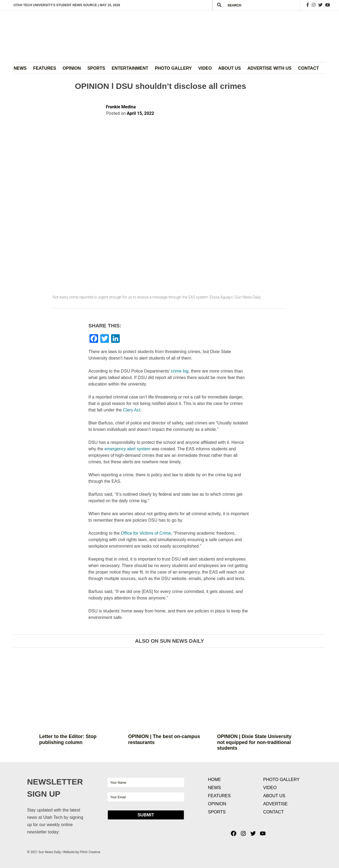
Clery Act (132, 410)
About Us (230, 68)
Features (45, 68)
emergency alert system (128, 449)
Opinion (72, 68)
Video (205, 68)
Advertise (275, 804)
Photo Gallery (173, 68)
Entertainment (130, 68)
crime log (180, 371)
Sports (96, 68)
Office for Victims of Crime (146, 533)
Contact (308, 68)
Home (214, 780)
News (20, 68)
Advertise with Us (270, 68)
